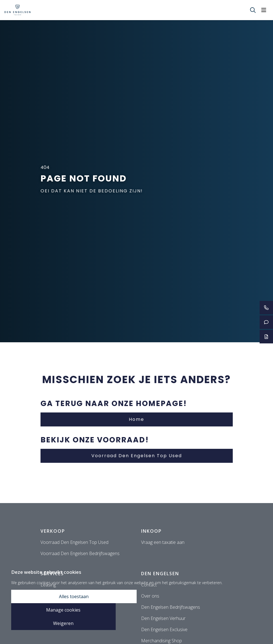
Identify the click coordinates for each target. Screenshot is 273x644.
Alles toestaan (74, 596)
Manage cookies (63, 610)
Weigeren (63, 623)
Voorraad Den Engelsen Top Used (137, 456)
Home (136, 419)
